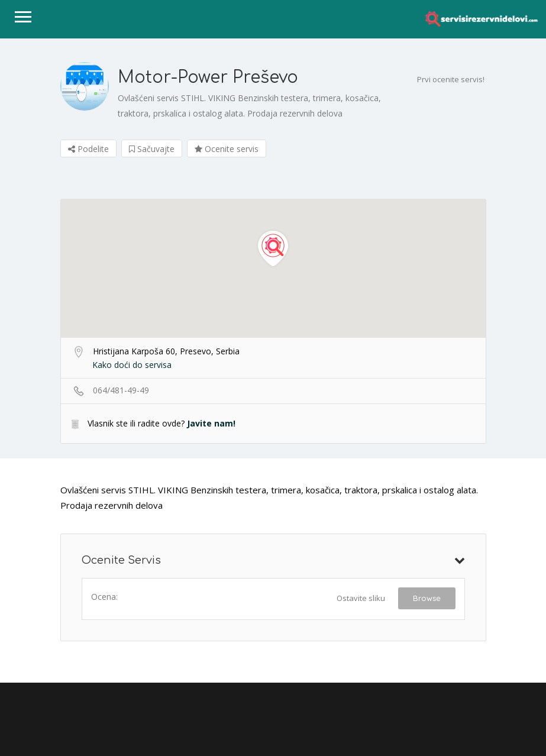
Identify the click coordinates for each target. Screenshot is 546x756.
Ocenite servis (227, 149)
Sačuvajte (152, 149)
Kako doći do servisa (132, 365)
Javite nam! (211, 423)
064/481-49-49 (121, 390)
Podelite (88, 149)
